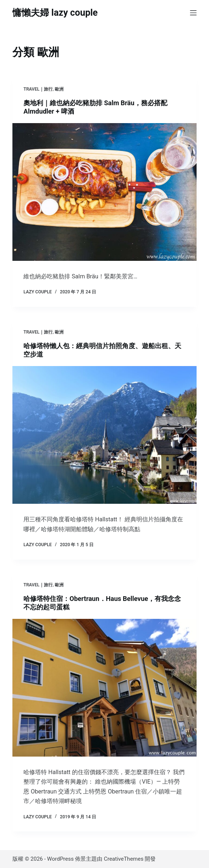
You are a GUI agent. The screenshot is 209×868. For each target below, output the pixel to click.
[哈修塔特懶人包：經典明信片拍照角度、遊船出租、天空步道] (104, 435)
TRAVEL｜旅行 (38, 89)
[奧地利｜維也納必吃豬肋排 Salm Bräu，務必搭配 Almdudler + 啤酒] (104, 192)
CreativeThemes (124, 859)
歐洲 (59, 89)
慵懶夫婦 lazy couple (55, 13)
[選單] (193, 13)
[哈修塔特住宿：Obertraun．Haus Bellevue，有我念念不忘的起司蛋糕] (104, 688)
